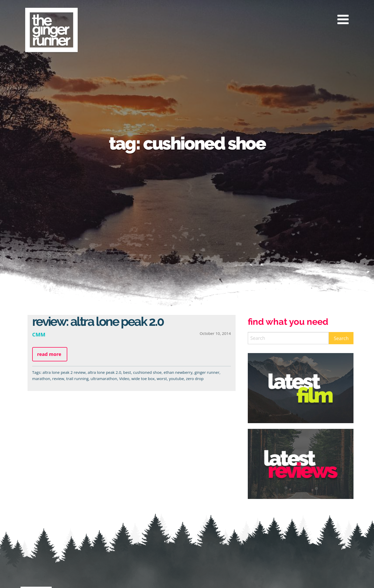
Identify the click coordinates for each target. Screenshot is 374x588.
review (58, 379)
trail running (77, 379)
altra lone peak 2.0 (105, 372)
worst (162, 379)
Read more (49, 354)
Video (124, 379)
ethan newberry (178, 372)
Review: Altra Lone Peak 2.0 (98, 321)
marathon (41, 379)
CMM (39, 334)
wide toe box (143, 379)
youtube (176, 379)
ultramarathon (104, 379)
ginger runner (207, 372)
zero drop (195, 379)
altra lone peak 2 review (64, 372)
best (127, 372)
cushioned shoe (147, 372)
